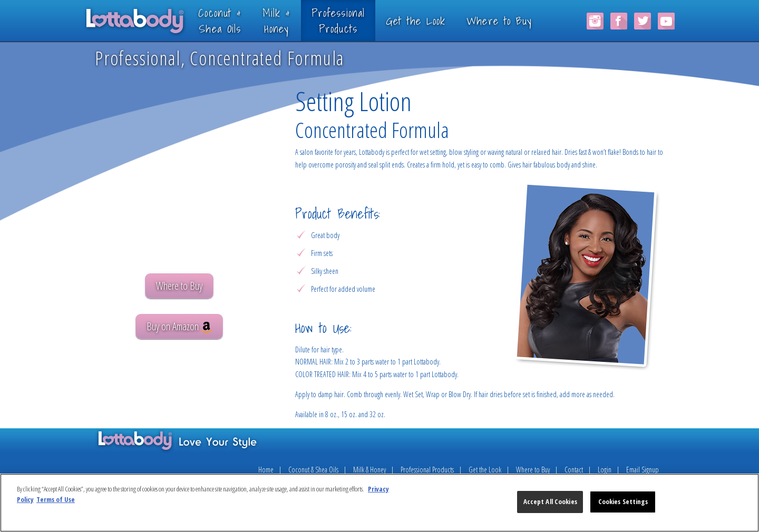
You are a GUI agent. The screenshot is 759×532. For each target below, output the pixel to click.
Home (266, 470)
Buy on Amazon (179, 326)
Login (605, 470)
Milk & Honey (369, 470)
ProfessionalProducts (354, 20)
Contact (574, 470)
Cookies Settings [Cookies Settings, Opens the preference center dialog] (623, 501)
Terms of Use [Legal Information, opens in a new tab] (56, 499)
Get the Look (431, 21)
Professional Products (427, 470)
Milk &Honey (292, 20)
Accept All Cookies (550, 501)
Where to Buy (515, 21)
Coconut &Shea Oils (235, 20)
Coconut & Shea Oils (313, 470)
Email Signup (643, 470)
